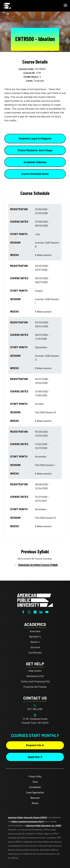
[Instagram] (35, 612)
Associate (35, 631)
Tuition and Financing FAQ (35, 681)
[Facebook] (23, 612)
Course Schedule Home (35, 174)
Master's (35, 642)
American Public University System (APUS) (27, 817)
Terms (35, 782)
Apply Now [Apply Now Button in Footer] (34, 757)
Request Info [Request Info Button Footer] (34, 745)
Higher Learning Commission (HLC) (27, 821)
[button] (65, 6)
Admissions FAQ (35, 676)
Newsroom (35, 798)
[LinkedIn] (41, 612)
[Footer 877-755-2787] (35, 709)
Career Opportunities (35, 792)
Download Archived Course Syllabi (38, 565)
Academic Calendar (35, 162)
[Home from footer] (35, 600)
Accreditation (35, 787)
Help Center (35, 671)
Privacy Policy (35, 776)
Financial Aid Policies (35, 687)
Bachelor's (35, 636)
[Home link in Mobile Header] (7, 6)
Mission (35, 803)
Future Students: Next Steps (35, 150)
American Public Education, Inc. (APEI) (43, 825)
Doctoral (35, 647)
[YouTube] (47, 612)
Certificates (35, 652)
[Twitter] (29, 612)
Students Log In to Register (35, 138)
